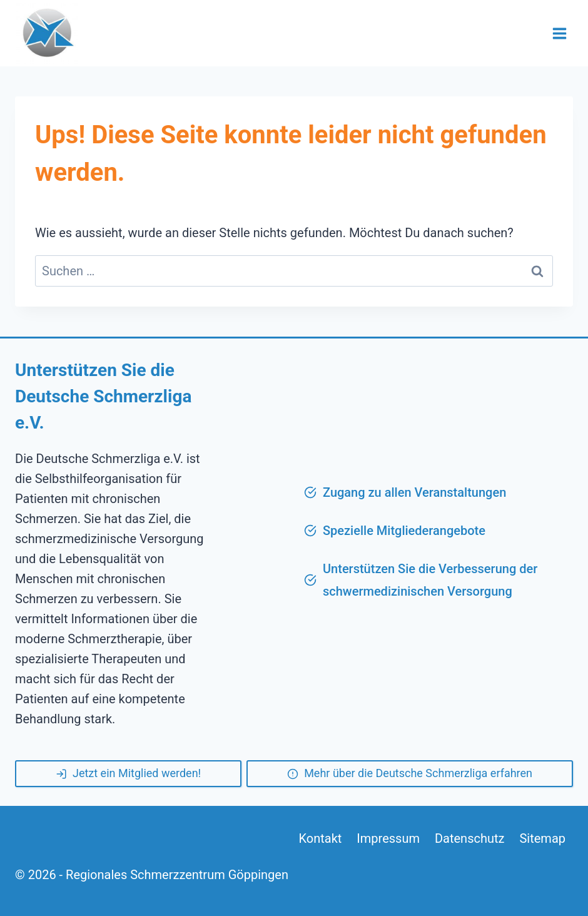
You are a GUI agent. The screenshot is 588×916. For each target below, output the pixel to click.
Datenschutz (470, 838)
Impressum (388, 838)
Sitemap (542, 838)
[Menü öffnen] (559, 33)
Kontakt (320, 838)
